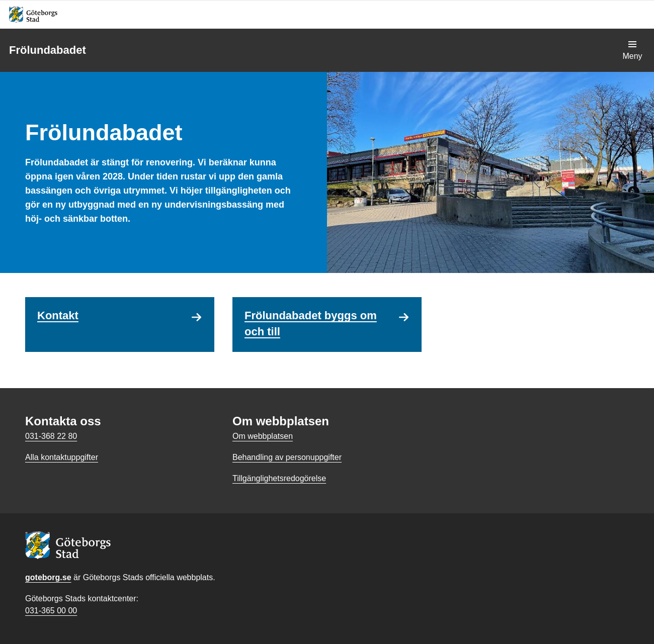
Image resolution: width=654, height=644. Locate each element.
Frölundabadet (48, 50)
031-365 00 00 (51, 611)
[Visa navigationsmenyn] (632, 50)
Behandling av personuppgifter (287, 457)
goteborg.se (48, 577)
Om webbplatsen (263, 436)
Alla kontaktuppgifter (62, 457)
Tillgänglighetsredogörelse (279, 478)
